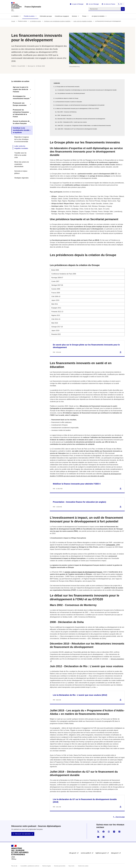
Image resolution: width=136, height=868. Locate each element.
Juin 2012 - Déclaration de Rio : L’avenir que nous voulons (72, 122)
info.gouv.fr (73, 848)
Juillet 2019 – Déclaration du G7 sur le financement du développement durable (77, 129)
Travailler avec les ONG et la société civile (20, 155)
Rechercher (123, 9)
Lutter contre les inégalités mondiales (83, 21)
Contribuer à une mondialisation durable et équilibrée (57, 21)
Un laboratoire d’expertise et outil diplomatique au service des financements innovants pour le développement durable (87, 90)
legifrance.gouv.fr (101, 848)
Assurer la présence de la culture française (21, 122)
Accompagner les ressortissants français (21, 97)
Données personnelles (60, 861)
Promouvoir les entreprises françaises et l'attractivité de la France (21, 113)
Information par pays (46, 16)
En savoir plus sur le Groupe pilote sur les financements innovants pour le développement (86, 342)
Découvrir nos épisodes (23, 829)
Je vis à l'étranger (94, 4)
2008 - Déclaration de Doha (64, 115)
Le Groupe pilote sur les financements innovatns (67, 87)
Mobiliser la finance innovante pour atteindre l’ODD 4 (77, 479)
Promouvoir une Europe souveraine (20, 104)
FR (121, 4)
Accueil (13, 21)
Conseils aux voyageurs (62, 16)
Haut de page (120, 812)
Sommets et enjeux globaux (21, 172)
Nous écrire (71, 861)
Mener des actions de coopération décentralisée (22, 164)
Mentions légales (47, 861)
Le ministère (15, 16)
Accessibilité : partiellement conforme (30, 861)
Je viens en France (110, 4)
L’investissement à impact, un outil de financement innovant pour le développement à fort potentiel (80, 105)
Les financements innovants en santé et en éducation (69, 102)
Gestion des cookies (83, 861)
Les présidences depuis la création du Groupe (67, 98)
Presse (84, 16)
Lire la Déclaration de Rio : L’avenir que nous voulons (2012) (80, 690)
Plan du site (14, 861)
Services (74, 16)
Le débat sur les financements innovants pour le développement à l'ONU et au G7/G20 (77, 109)
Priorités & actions (29, 16)
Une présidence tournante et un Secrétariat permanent (71, 93)
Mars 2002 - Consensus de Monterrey (67, 112)
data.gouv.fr (115, 848)
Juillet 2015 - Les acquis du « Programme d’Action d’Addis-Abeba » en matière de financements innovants (84, 126)
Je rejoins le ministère (98, 16)
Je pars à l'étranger (78, 4)
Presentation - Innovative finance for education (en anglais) (79, 497)
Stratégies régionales (21, 178)
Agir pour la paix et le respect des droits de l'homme (21, 89)
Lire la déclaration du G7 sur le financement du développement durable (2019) (85, 796)
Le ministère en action (35, 21)
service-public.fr (86, 848)
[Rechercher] (105, 9)
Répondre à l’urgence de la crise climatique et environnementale (22, 139)
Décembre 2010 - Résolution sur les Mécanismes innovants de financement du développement (81, 119)
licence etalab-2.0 (74, 866)
